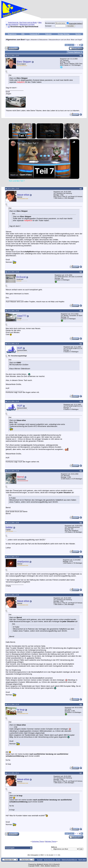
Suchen (78, 34)
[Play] (78, 131)
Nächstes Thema (51, 841)
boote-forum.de (49, 860)
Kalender (49, 34)
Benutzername (50, 23)
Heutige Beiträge (64, 34)
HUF (20, 348)
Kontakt (40, 860)
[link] (13, 143)
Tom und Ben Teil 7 (28, 143)
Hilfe (23, 34)
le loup (21, 710)
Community (35, 34)
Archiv (58, 860)
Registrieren (12, 34)
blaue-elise (23, 195)
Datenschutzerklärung (69, 860)
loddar (9, 527)
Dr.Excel (21, 277)
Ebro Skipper (24, 62)
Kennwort (48, 26)
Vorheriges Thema (38, 841)
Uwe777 (22, 316)
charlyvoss (23, 561)
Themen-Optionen (74, 52)
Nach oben (82, 860)
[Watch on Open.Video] (21, 175)
